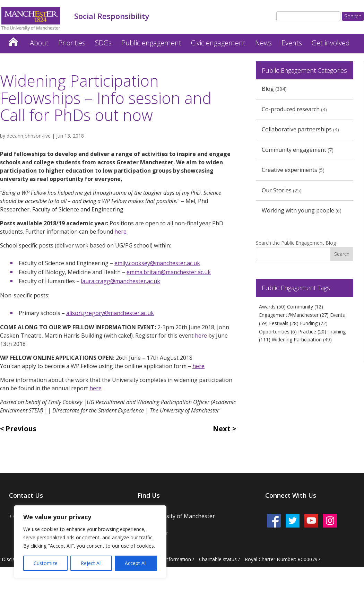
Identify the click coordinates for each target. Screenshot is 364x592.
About (39, 43)
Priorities (72, 43)
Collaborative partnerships (297, 129)
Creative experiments (289, 170)
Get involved (331, 43)
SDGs (103, 43)
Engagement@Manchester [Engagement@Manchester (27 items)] (294, 315)
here (120, 232)
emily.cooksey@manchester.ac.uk (157, 263)
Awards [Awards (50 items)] (272, 307)
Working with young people (298, 210)
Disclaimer (14, 559)
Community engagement (294, 150)
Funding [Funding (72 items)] (314, 323)
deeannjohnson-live (29, 136)
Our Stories (277, 190)
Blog (268, 89)
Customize (46, 563)
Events (292, 43)
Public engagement (151, 43)
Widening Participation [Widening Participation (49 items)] (302, 339)
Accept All (136, 563)
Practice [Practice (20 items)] (312, 332)
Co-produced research (291, 109)
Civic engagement (218, 43)
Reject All (91, 563)
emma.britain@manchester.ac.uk (169, 272)
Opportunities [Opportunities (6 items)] (278, 332)
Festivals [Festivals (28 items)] (284, 323)
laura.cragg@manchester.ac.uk (120, 281)
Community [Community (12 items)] (305, 307)
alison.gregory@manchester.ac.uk (110, 313)
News (263, 43)
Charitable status (218, 559)
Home (13, 40)
